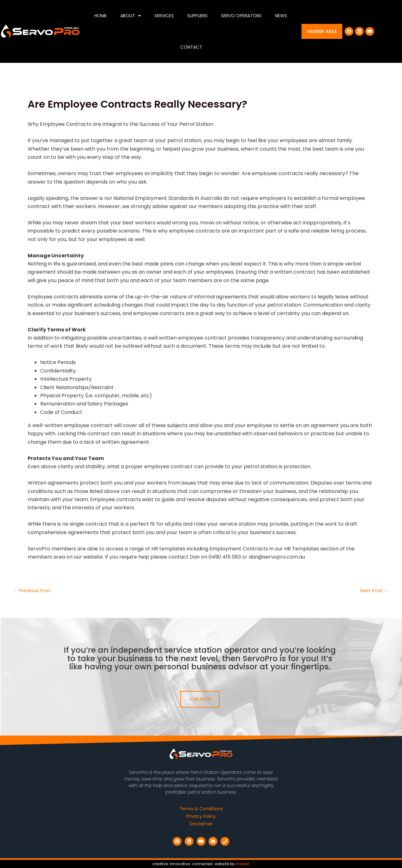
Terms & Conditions (201, 809)
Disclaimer (201, 824)
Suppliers (197, 16)
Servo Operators (241, 16)
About (131, 16)
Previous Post (33, 591)
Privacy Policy (201, 816)
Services (164, 16)
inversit (242, 864)
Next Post (374, 591)
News (281, 16)
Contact (191, 47)
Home (100, 16)
